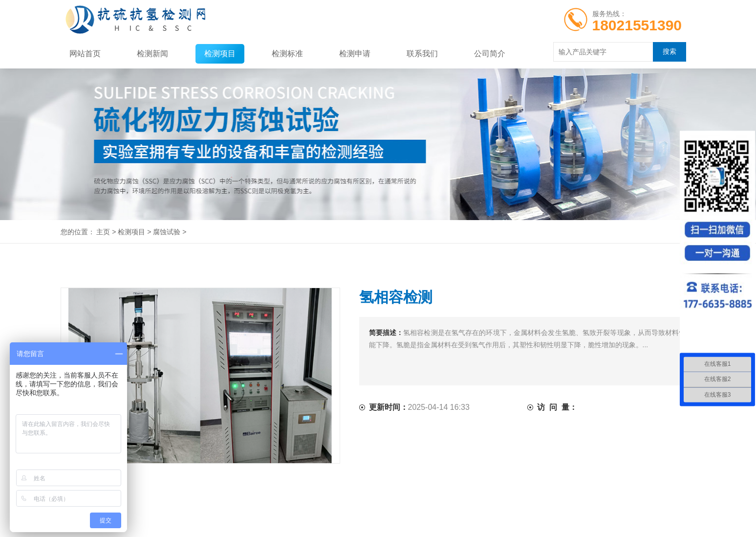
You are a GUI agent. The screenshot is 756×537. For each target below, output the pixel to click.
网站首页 (85, 54)
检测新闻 (152, 54)
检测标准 (287, 54)
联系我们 (422, 54)
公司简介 (490, 54)
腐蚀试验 (167, 232)
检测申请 (355, 54)
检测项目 (220, 54)
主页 (103, 232)
